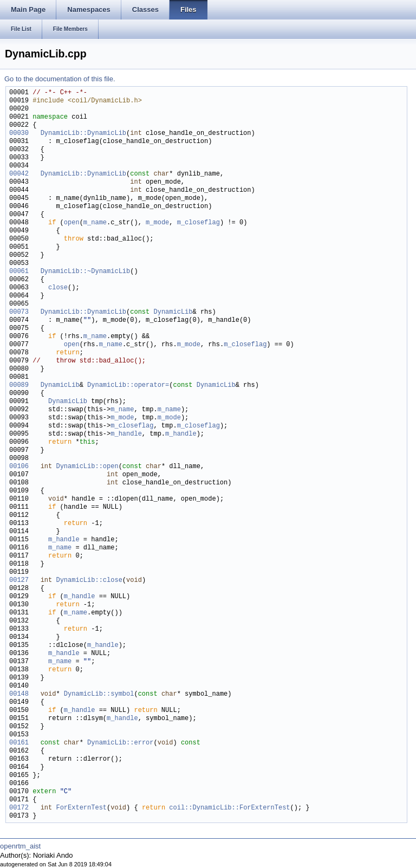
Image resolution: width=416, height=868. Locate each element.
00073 (19, 312)
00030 (19, 134)
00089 (19, 386)
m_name (95, 223)
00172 (19, 808)
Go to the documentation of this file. (60, 79)
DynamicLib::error (120, 743)
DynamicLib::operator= (128, 386)
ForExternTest (81, 808)
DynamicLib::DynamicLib (83, 134)
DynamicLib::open (87, 467)
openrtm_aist (20, 846)
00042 (19, 174)
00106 (19, 467)
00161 (19, 743)
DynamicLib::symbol (99, 694)
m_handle (126, 434)
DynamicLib (173, 312)
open (72, 223)
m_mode (157, 223)
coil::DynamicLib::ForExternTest (229, 808)
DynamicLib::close (89, 581)
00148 (19, 694)
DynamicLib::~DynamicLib (86, 272)
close (58, 288)
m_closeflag (199, 223)
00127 (19, 581)
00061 (19, 272)
